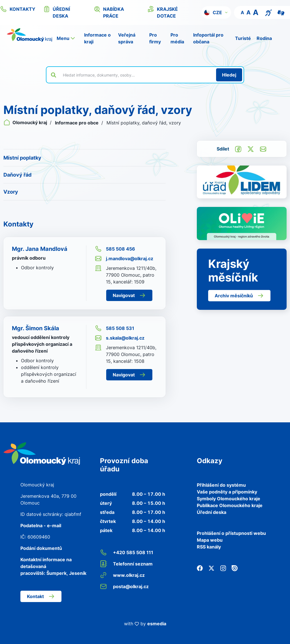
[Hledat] (229, 75)
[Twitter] (211, 568)
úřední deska (57, 12)
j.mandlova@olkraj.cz (124, 259)
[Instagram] (223, 568)
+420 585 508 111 (127, 552)
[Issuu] (235, 568)
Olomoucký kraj (26, 122)
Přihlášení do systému (221, 485)
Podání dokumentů (41, 548)
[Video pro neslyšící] (281, 12)
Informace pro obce (77, 123)
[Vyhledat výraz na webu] (136, 75)
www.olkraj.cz (122, 575)
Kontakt (41, 596)
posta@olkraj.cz (124, 586)
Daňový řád (17, 175)
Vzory (11, 192)
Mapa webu (210, 540)
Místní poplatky (22, 158)
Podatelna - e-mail (41, 526)
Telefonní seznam (126, 564)
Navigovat (129, 295)
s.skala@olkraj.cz (120, 338)
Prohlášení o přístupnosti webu (231, 533)
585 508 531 (115, 328)
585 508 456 (115, 249)
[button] (216, 12)
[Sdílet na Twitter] (251, 149)
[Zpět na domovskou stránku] (29, 35)
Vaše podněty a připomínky (227, 492)
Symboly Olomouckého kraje (229, 499)
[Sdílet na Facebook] (238, 149)
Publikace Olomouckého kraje (230, 505)
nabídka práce (109, 12)
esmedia (157, 624)
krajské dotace (163, 12)
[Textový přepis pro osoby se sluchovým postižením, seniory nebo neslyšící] (268, 12)
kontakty (18, 9)
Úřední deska (212, 512)
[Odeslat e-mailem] (263, 149)
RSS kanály (209, 547)
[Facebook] (200, 568)
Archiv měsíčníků (239, 296)
